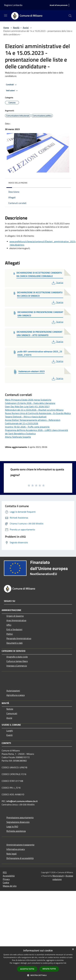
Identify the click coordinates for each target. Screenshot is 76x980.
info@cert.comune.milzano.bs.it (22, 801)
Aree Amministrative (16, 620)
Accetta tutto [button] (27, 969)
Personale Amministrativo (19, 638)
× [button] (73, 949)
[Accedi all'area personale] (59, 5)
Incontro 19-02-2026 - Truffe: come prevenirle (27, 427)
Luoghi (10, 731)
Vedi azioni (12, 91)
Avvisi (26, 28)
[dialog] (38, 963)
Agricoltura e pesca (16, 695)
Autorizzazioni (13, 691)
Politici (10, 634)
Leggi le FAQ (12, 826)
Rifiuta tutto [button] (49, 969)
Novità (16, 28)
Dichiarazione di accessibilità (20, 858)
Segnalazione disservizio (18, 822)
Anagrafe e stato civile (17, 657)
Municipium (58, 876)
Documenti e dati (15, 643)
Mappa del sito (10, 886)
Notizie (10, 709)
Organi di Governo (15, 616)
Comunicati (12, 713)
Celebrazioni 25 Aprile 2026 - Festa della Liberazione (30, 403)
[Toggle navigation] (6, 15)
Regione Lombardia (13, 5)
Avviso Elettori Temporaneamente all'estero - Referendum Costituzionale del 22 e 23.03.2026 (33, 422)
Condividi (12, 85)
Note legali (12, 854)
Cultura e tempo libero (17, 661)
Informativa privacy (16, 849)
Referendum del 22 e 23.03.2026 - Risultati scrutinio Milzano (34, 410)
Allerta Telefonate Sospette (18, 437)
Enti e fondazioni (14, 629)
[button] (38, 975)
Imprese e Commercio (17, 666)
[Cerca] (70, 16)
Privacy (6, 879)
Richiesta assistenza (16, 831)
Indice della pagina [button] (18, 183)
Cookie (6, 882)
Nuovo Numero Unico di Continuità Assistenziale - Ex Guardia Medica (38, 413)
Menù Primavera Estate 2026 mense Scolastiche (28, 400)
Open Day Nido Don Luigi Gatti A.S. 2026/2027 (27, 406)
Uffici (9, 625)
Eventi (9, 735)
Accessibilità (9, 876)
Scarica (57, 283)
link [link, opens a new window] (65, 963)
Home (6, 28)
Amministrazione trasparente (20, 845)
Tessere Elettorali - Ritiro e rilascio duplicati (26, 417)
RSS (5, 872)
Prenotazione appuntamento (20, 817)
